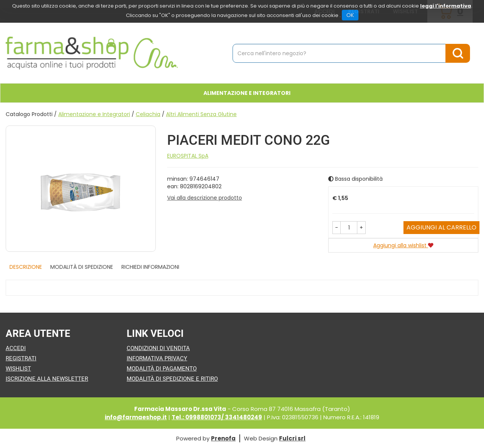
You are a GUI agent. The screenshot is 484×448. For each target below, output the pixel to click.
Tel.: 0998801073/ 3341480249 (217, 417)
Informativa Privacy (157, 358)
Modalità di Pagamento (162, 369)
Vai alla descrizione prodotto (205, 198)
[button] (337, 228)
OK (350, 15)
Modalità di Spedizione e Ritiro (172, 379)
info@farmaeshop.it (136, 417)
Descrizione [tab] (26, 267)
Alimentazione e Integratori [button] (247, 93)
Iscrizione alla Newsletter (47, 379)
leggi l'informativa (446, 6)
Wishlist (18, 369)
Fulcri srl (292, 438)
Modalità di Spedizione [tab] (82, 267)
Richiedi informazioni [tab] (150, 267)
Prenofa (223, 438)
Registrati (21, 358)
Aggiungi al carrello (441, 227)
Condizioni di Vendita (158, 348)
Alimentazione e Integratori (94, 114)
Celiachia (148, 114)
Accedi (16, 348)
